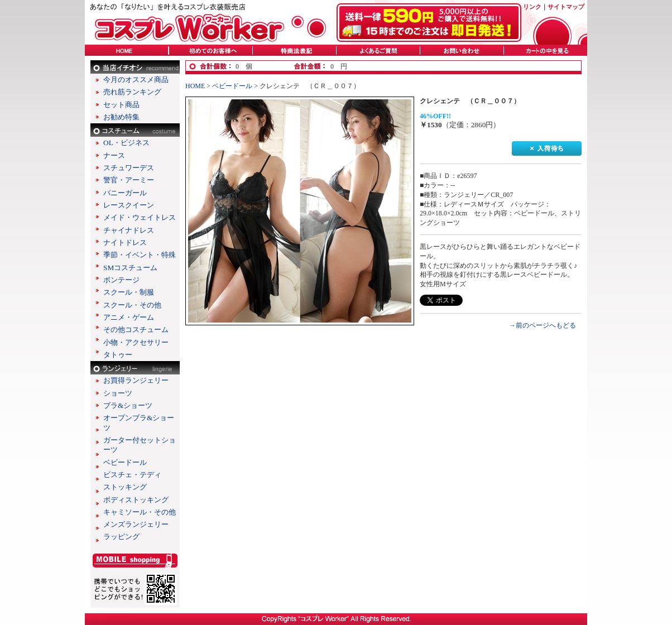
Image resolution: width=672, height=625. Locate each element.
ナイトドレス (125, 242)
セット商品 (121, 105)
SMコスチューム (130, 268)
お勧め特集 (121, 117)
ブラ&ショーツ (128, 405)
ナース (114, 155)
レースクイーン (129, 205)
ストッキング (125, 487)
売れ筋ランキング (132, 92)
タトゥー (118, 355)
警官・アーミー (129, 180)
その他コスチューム (136, 330)
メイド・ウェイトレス (140, 217)
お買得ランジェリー (136, 380)
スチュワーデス (129, 168)
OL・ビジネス (126, 143)
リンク (532, 7)
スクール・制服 (129, 292)
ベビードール (125, 462)
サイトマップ (566, 7)
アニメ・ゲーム (129, 317)
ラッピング (121, 537)
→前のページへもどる (543, 325)
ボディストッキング (136, 500)
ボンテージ (121, 280)
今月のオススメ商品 (136, 80)
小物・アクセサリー (136, 342)
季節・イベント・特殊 (140, 255)
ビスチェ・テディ (132, 475)
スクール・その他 (132, 305)
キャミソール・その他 (140, 512)
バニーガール (125, 193)
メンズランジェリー (136, 524)
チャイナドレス (129, 230)
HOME (195, 86)
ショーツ (118, 393)
